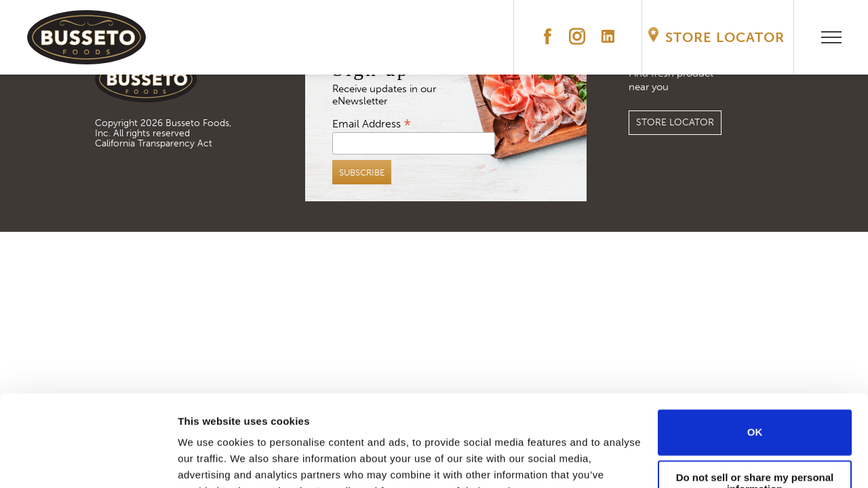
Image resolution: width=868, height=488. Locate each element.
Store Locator (725, 37)
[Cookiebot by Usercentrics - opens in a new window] (88, 462)
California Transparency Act (154, 143)
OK (755, 365)
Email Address (372, 123)
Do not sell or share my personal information (755, 416)
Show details (209, 461)
